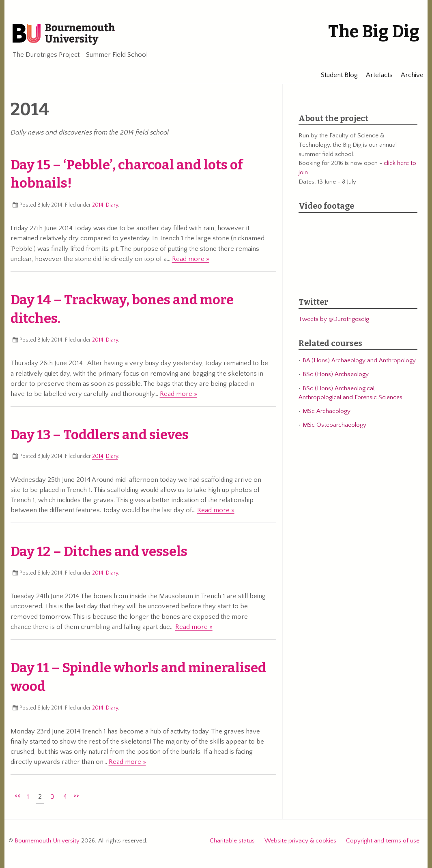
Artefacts (375, 75)
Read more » (191, 259)
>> (76, 795)
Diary (112, 205)
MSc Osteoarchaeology (334, 425)
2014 (98, 205)
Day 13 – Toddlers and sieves (100, 435)
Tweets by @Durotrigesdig (334, 319)
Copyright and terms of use (383, 841)
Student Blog (335, 75)
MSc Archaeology (327, 411)
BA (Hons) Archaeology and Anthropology (359, 360)
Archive (408, 75)
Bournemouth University (64, 34)
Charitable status (232, 841)
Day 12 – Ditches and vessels (99, 552)
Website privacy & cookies (300, 841)
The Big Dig (374, 32)
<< (17, 795)
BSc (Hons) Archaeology (336, 374)
